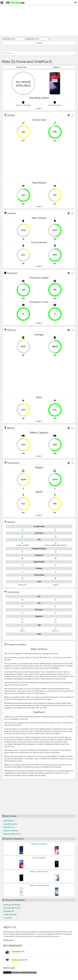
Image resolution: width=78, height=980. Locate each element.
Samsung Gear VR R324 (12, 908)
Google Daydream (10, 915)
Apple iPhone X (9, 821)
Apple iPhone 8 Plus (11, 831)
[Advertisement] (39, 20)
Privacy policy (8, 940)
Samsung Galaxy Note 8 (12, 834)
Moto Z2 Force (22, 67)
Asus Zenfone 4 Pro (11, 824)
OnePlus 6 (56, 67)
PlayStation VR (9, 911)
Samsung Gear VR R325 (12, 905)
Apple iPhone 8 (9, 827)
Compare (39, 43)
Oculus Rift (7, 918)
